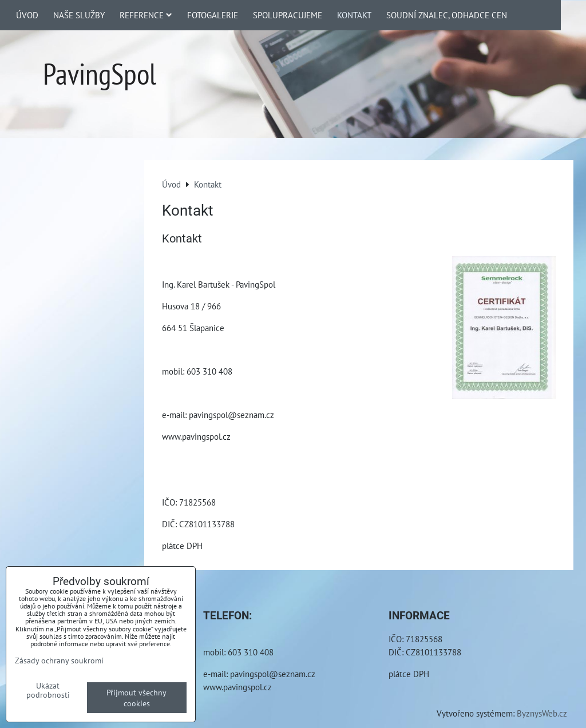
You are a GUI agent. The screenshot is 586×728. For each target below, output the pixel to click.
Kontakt (354, 15)
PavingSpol (100, 73)
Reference (146, 15)
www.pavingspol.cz (237, 687)
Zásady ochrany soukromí (59, 660)
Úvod (27, 15)
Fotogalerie (213, 15)
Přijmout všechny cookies (136, 698)
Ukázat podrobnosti (48, 690)
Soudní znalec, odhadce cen (447, 15)
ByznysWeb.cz (542, 713)
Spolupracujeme (288, 15)
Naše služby (79, 15)
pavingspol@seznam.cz (273, 674)
